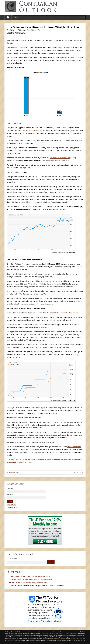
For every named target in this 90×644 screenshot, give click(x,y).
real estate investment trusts (60, 158)
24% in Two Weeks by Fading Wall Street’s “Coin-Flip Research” (32, 579)
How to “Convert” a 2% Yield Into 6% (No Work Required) (29, 583)
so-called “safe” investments (32, 131)
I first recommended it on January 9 (67, 313)
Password (10, 494)
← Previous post (13, 472)
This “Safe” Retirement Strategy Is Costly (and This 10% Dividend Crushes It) (36, 586)
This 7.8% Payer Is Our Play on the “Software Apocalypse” (29, 576)
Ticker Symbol (12, 558)
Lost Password (12, 508)
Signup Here (11, 505)
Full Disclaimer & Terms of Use (60, 639)
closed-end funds (74, 447)
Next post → (79, 472)
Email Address (12, 488)
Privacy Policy (75, 639)
